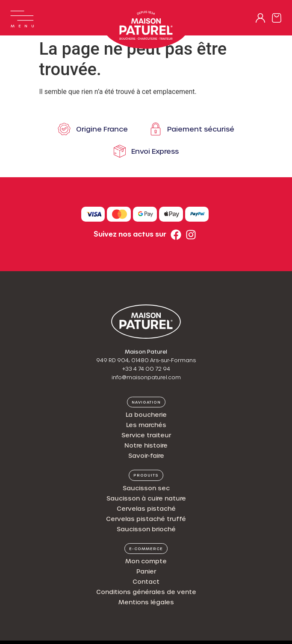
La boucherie (146, 414)
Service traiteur (146, 435)
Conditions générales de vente (146, 592)
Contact (146, 581)
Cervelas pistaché (146, 508)
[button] (146, 402)
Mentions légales (146, 602)
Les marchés (146, 425)
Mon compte (146, 561)
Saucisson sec (146, 488)
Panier (146, 571)
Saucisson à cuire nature (146, 498)
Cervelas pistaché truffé (146, 519)
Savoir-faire (146, 455)
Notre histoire (146, 445)
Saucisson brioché (146, 529)
